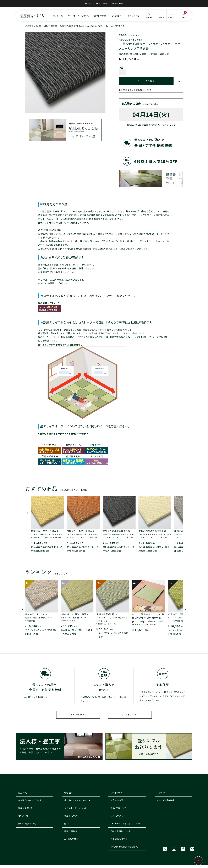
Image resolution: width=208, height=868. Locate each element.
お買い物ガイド (77, 715)
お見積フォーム (73, 445)
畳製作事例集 (71, 831)
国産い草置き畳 (25, 808)
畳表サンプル (50, 445)
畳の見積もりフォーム (49, 303)
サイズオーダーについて (78, 16)
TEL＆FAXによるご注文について (126, 824)
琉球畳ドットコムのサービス (77, 800)
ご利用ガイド (117, 16)
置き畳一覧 (58, 16)
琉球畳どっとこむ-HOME (37, 26)
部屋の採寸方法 (50, 456)
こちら (173, 125)
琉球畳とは (70, 793)
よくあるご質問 (129, 715)
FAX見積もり (97, 445)
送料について (117, 816)
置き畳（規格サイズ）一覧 (30, 800)
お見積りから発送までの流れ (124, 847)
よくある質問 (97, 456)
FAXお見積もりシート (121, 831)
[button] (28, 515)
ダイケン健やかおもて (28, 824)
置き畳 (54, 26)
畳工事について (72, 816)
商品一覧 (22, 793)
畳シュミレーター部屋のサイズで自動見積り (60, 345)
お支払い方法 (117, 800)
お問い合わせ (134, 16)
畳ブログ (68, 824)
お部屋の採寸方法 (119, 839)
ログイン (161, 793)
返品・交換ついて (118, 808)
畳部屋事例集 (73, 456)
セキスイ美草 (24, 816)
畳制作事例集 (100, 16)
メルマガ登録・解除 (166, 800)
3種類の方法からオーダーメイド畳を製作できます (63, 433)
